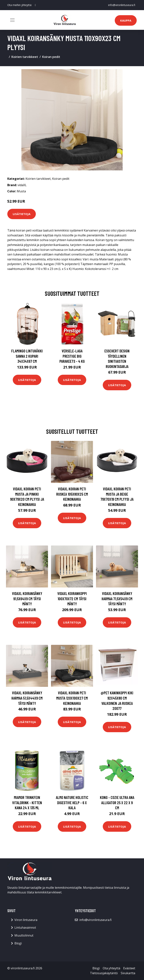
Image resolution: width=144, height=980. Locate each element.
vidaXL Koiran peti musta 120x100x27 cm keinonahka (72, 698)
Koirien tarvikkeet (25, 57)
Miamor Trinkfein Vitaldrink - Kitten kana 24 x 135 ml (27, 802)
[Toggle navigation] (12, 20)
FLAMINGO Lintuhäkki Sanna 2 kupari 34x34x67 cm (27, 356)
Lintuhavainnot (25, 928)
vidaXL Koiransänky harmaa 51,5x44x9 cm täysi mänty (27, 698)
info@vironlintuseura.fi (122, 5)
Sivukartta (128, 973)
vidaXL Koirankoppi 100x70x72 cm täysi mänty (72, 599)
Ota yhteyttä (111, 968)
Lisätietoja (22, 214)
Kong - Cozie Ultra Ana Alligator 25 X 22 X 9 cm (117, 802)
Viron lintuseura (26, 920)
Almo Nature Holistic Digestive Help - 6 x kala (72, 802)
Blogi (18, 943)
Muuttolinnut (24, 935)
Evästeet (129, 968)
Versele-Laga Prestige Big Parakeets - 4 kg (72, 356)
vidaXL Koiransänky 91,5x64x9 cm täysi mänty (27, 599)
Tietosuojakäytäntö (104, 973)
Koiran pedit (51, 57)
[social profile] (35, 5)
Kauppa (126, 20)
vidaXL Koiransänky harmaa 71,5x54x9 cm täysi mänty (117, 599)
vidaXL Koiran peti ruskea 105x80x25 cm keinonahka (72, 494)
